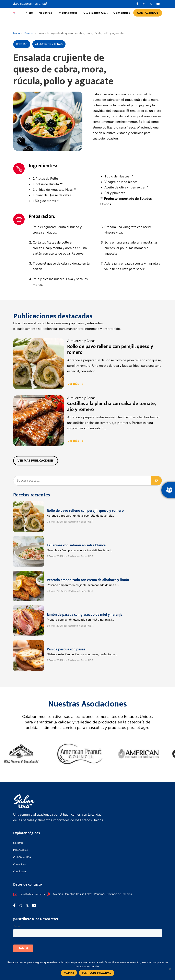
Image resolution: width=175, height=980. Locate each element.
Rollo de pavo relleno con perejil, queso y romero (110, 349)
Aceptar (69, 973)
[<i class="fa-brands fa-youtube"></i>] (158, 4)
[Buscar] (156, 481)
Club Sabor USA (96, 13)
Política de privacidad (97, 973)
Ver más (73, 384)
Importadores (68, 13)
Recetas (29, 33)
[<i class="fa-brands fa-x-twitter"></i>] (151, 4)
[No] (170, 969)
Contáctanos (148, 13)
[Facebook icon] (138, 4)
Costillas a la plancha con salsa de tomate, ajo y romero (111, 407)
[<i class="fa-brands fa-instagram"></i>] (144, 4)
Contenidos (122, 13)
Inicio (29, 13)
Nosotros (45, 13)
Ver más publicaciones (36, 461)
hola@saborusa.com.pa (33, 894)
